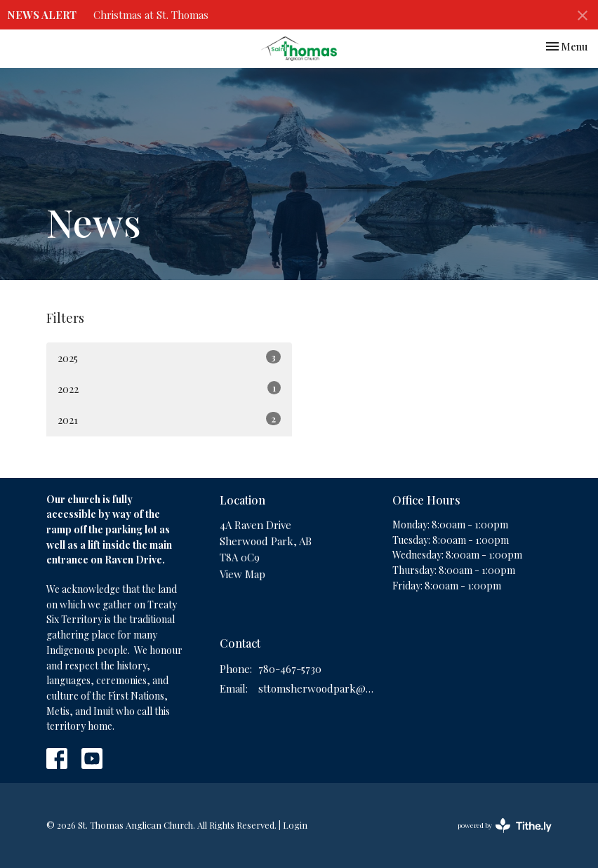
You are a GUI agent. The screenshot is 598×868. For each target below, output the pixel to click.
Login (295, 825)
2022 (169, 388)
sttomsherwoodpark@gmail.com (319, 688)
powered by (505, 826)
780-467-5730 (290, 669)
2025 (169, 358)
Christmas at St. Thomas (151, 15)
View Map (242, 574)
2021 (169, 419)
